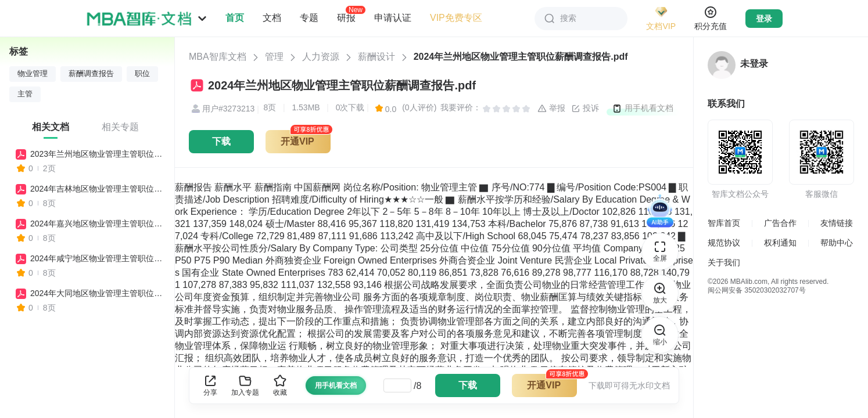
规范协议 (724, 243)
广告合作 (780, 223)
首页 (235, 18)
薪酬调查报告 (91, 74)
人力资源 (321, 57)
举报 (551, 109)
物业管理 (33, 74)
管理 (274, 57)
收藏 (280, 385)
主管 (25, 94)
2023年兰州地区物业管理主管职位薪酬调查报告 (97, 154)
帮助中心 (837, 243)
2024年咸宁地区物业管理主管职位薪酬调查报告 (97, 258)
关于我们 (724, 262)
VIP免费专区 (456, 18)
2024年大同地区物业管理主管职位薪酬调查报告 (97, 293)
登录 (764, 19)
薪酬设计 (376, 57)
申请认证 (393, 18)
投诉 (585, 109)
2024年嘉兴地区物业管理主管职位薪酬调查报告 (97, 224)
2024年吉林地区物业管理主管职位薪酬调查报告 (97, 189)
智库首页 (724, 223)
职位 (142, 74)
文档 (272, 18)
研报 (346, 17)
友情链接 (837, 223)
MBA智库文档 (218, 57)
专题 (309, 18)
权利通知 (780, 243)
